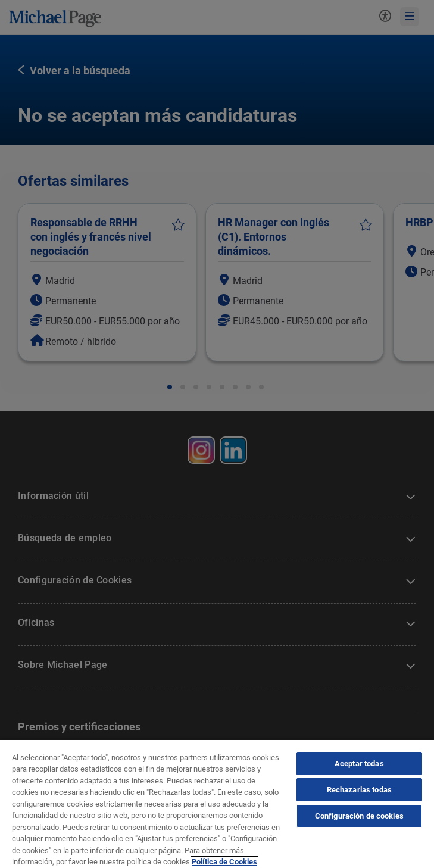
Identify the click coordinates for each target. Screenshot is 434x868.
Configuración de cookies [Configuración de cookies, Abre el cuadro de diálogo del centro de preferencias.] (359, 816)
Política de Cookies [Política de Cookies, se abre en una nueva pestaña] (224, 862)
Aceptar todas (359, 764)
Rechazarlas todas (359, 790)
